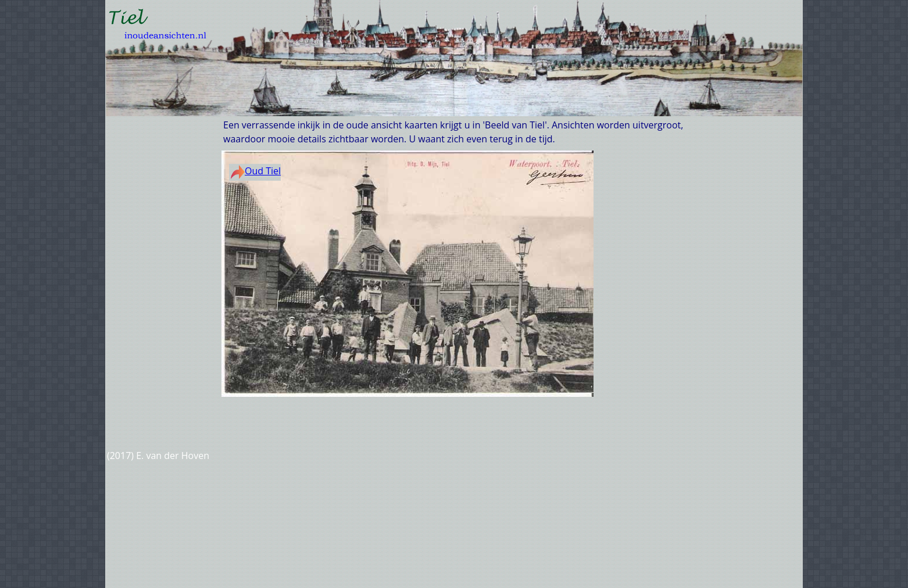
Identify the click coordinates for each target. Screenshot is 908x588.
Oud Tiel (256, 171)
